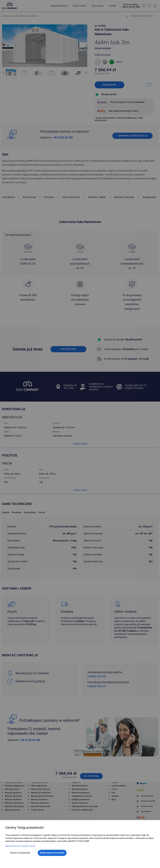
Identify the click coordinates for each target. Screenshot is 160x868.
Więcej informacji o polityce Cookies (20, 846)
